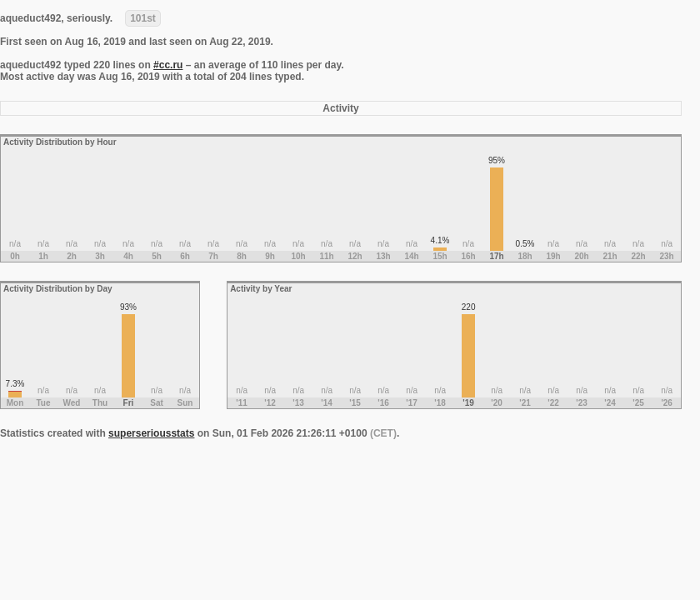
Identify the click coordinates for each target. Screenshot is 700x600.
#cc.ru (168, 65)
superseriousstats (151, 433)
